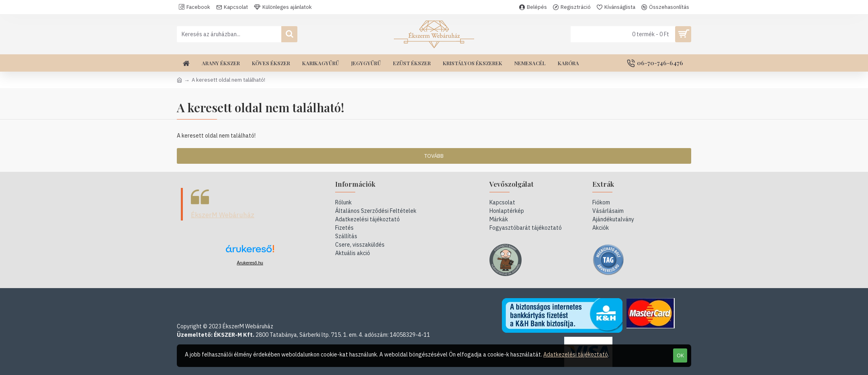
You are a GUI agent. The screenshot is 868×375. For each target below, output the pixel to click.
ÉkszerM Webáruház (223, 215)
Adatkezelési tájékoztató (576, 354)
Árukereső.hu (250, 263)
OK (680, 355)
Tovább (434, 156)
